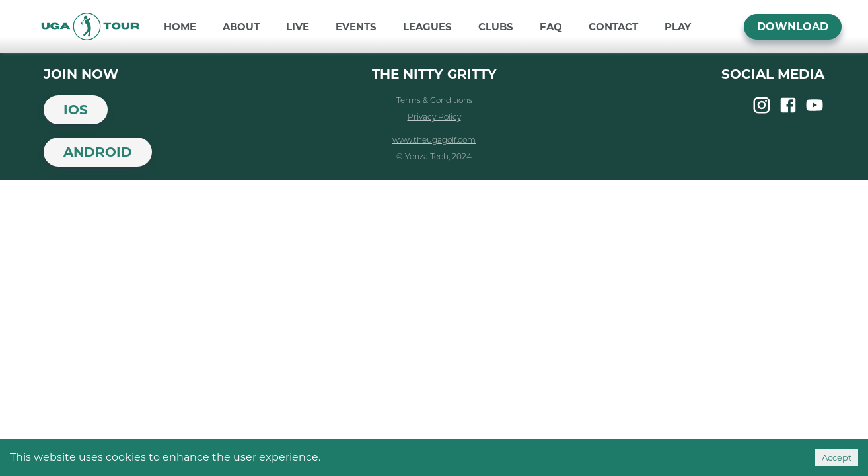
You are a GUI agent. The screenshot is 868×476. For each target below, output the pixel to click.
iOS (76, 110)
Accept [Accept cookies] (837, 457)
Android (98, 152)
